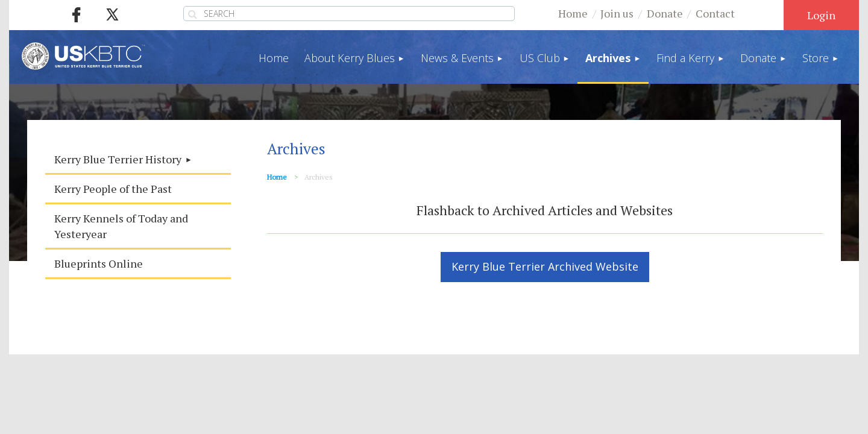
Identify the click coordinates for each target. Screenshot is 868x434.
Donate (665, 13)
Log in (821, 15)
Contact (715, 13)
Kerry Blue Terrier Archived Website (545, 266)
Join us (617, 13)
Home (573, 13)
